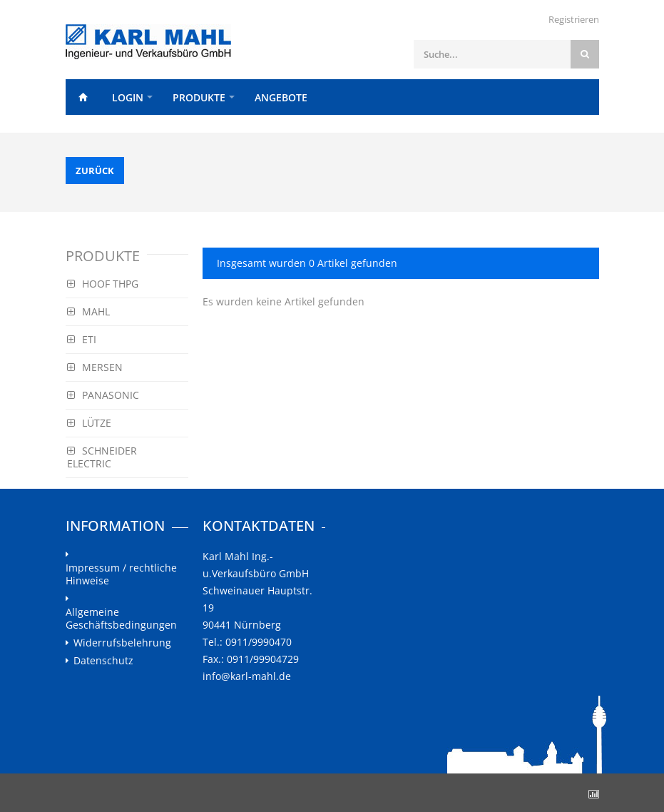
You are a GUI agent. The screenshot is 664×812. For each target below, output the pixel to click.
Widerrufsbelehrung (122, 643)
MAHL (88, 311)
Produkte (199, 97)
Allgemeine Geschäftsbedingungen (121, 619)
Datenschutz (103, 661)
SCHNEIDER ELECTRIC (102, 457)
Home (83, 97)
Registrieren (574, 19)
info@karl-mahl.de (247, 676)
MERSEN (95, 367)
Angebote (281, 97)
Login (128, 97)
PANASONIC (103, 395)
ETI (82, 339)
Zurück (95, 171)
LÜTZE (89, 423)
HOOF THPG (103, 284)
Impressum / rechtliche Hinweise (121, 574)
